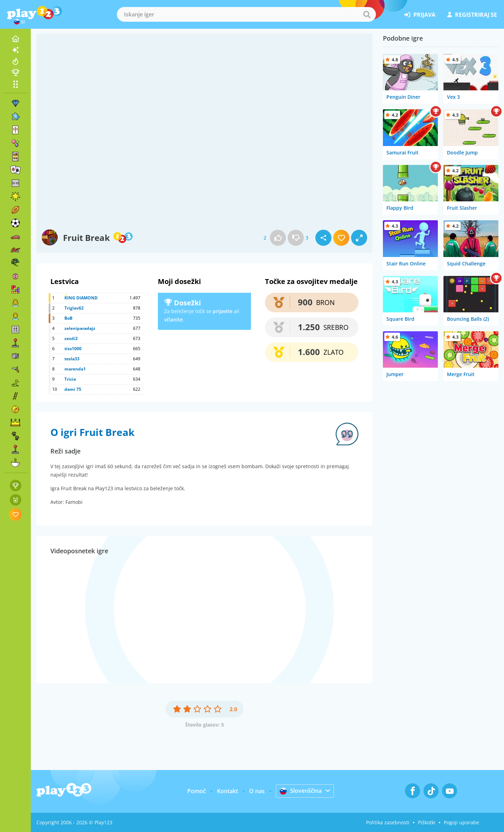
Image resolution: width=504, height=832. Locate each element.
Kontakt (227, 791)
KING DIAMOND (81, 298)
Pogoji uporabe (461, 822)
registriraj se (472, 15)
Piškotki (427, 822)
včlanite (173, 320)
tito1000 (73, 349)
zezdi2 (71, 338)
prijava (420, 15)
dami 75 (73, 389)
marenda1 (75, 369)
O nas (257, 791)
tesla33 (72, 359)
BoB (68, 318)
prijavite (223, 311)
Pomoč (197, 791)
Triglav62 (74, 308)
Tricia (70, 379)
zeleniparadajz (80, 328)
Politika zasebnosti (388, 822)
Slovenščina (301, 791)
